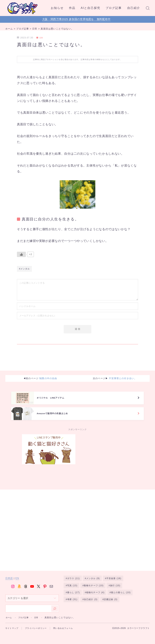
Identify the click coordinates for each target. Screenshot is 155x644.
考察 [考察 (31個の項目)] (72, 595)
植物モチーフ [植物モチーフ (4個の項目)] (95, 588)
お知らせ (57, 8)
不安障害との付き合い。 (123, 376)
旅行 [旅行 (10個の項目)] (115, 581)
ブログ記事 (114, 8)
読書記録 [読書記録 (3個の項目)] (111, 595)
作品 (72, 8)
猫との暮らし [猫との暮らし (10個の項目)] (121, 588)
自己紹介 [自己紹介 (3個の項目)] (91, 595)
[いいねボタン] (21, 254)
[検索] (55, 604)
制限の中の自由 (48, 376)
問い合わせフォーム (63, 623)
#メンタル (24, 270)
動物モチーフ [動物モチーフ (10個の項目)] (94, 581)
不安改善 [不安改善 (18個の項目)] (114, 574)
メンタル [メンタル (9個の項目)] (93, 574)
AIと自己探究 (91, 8)
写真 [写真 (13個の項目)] (72, 581)
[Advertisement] (106, 457)
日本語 (9, 573)
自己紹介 (134, 8)
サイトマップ (12, 623)
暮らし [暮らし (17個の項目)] (73, 588)
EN (17, 573)
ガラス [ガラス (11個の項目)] (73, 574)
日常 (40, 38)
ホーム (9, 613)
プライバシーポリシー (36, 623)
